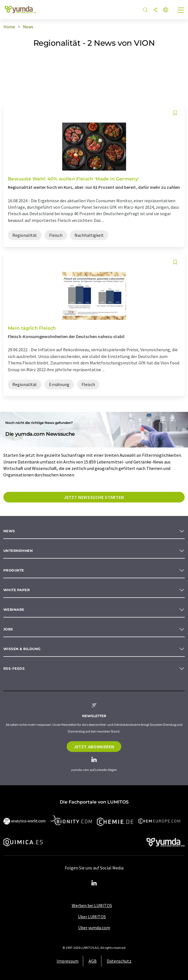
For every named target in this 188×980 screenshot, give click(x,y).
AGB (93, 961)
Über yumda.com (94, 928)
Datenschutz (119, 961)
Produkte (14, 570)
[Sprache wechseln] (166, 10)
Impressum (68, 961)
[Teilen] (155, 10)
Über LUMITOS (92, 917)
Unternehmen (18, 551)
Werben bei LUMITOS (92, 905)
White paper (17, 590)
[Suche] (145, 10)
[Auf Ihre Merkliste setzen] (175, 113)
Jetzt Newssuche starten (94, 497)
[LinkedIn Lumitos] (94, 883)
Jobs (8, 629)
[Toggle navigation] (181, 11)
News (9, 531)
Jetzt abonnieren (94, 747)
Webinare (14, 610)
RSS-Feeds (14, 668)
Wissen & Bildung (22, 649)
